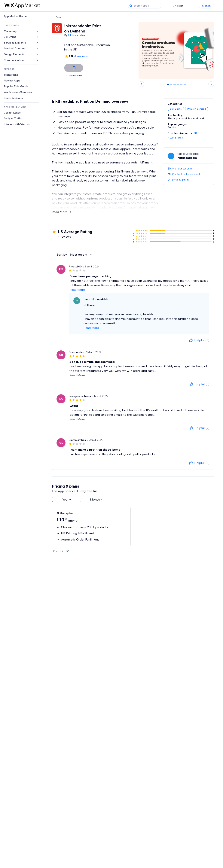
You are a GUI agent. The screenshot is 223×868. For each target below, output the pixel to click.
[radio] (67, 499)
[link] (21, 16)
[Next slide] (211, 84)
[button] (191, 124)
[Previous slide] (141, 84)
